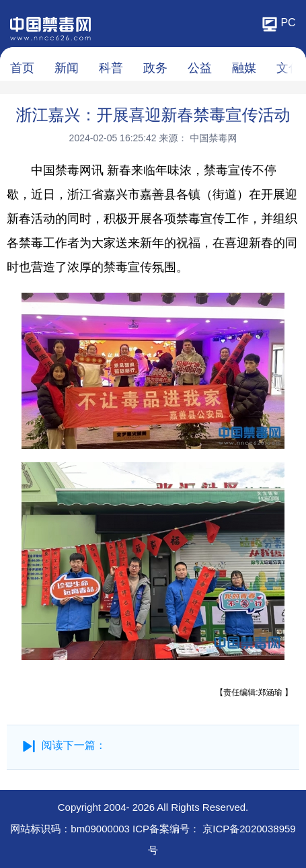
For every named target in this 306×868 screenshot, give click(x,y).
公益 (200, 68)
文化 (289, 68)
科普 (111, 68)
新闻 (67, 68)
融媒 (244, 68)
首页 (22, 68)
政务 (155, 68)
